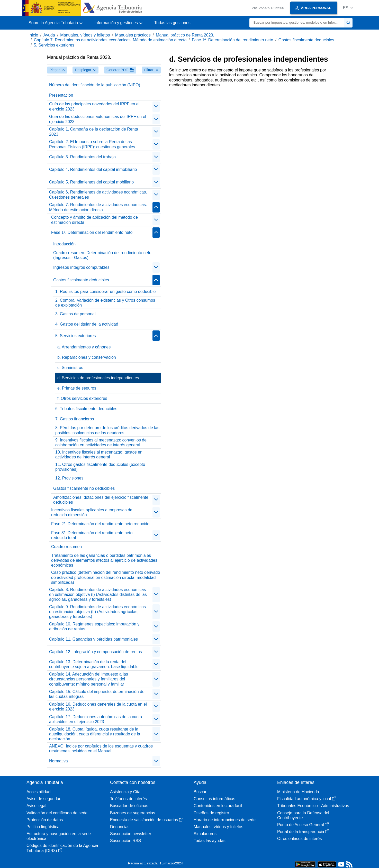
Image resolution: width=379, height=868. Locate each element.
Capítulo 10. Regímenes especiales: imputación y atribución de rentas (94, 626)
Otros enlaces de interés (299, 839)
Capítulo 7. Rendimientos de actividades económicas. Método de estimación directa (110, 40)
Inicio (33, 35)
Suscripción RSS (125, 841)
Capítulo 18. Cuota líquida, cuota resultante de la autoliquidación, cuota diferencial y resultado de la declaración (95, 734)
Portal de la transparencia (303, 832)
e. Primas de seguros (77, 388)
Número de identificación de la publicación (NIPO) (95, 85)
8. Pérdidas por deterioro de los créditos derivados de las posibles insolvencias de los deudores (107, 430)
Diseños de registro (211, 813)
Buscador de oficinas (129, 806)
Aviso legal (36, 806)
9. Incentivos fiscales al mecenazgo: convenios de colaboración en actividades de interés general (101, 442)
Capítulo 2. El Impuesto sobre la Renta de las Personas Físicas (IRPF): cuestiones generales (92, 144)
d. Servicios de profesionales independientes (98, 378)
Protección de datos (45, 820)
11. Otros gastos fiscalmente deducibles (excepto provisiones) (100, 467)
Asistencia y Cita (125, 792)
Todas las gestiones (172, 23)
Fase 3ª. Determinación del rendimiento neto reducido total (92, 535)
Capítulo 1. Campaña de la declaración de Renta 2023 (94, 132)
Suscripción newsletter (131, 834)
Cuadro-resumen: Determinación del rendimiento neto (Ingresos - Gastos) (102, 255)
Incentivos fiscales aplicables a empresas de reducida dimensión (92, 512)
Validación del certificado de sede (57, 813)
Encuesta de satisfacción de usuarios (147, 820)
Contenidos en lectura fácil (218, 806)
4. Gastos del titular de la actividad (87, 324)
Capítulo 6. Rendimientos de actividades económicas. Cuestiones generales (98, 195)
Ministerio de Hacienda (298, 792)
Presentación (61, 95)
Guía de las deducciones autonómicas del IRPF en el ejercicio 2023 (98, 119)
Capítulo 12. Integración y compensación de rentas (96, 652)
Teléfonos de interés (128, 799)
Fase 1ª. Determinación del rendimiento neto (232, 40)
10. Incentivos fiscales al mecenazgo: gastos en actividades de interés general (99, 455)
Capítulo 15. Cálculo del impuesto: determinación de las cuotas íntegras (97, 694)
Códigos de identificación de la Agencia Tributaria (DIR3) (62, 848)
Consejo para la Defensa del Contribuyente (303, 815)
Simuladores (205, 834)
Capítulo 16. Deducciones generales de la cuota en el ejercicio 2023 (98, 707)
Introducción (64, 244)
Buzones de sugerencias (133, 813)
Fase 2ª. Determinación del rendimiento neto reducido (100, 524)
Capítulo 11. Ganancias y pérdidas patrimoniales (93, 639)
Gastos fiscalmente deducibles (306, 40)
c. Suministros (70, 368)
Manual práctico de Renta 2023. (185, 35)
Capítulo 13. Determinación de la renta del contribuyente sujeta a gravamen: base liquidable (94, 664)
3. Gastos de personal (75, 314)
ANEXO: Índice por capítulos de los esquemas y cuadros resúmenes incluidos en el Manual (101, 749)
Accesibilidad (38, 792)
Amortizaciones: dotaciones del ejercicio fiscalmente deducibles (101, 500)
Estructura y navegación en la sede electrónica (59, 836)
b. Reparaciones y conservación (87, 357)
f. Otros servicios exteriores (82, 398)
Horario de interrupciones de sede (225, 820)
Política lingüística (43, 827)
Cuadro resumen (66, 547)
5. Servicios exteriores (54, 45)
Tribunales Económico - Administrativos (313, 806)
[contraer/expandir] (156, 107)
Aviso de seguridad (44, 799)
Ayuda (49, 35)
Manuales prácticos (133, 35)
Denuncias (120, 827)
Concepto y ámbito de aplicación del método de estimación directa (94, 220)
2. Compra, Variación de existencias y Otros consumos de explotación (105, 303)
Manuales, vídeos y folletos (85, 35)
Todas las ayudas (210, 841)
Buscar (200, 792)
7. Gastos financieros (75, 419)
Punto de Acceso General (303, 825)
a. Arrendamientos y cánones (84, 347)
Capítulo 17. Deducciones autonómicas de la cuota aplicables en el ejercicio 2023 (96, 719)
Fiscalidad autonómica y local (307, 799)
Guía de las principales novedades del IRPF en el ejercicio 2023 (94, 106)
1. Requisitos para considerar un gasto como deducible (105, 292)
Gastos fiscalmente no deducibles (84, 488)
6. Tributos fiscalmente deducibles (86, 409)
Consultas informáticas (214, 799)
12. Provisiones (69, 478)
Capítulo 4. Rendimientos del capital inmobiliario (93, 169)
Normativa (58, 761)
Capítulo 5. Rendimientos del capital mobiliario (91, 182)
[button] (348, 8)
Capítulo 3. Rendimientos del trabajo (82, 157)
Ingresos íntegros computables (81, 267)
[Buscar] (297, 23)
